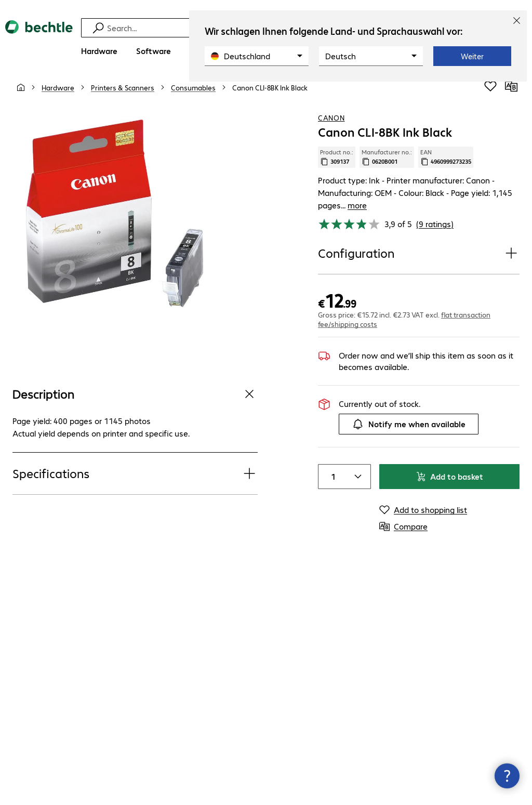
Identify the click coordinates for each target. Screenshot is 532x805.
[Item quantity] (331, 471)
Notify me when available (409, 418)
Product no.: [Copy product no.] (337, 164)
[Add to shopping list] (490, 93)
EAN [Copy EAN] (446, 164)
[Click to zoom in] (115, 220)
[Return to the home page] (39, 36)
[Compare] (511, 93)
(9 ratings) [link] (435, 218)
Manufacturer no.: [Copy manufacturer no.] (387, 164)
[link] (270, 94)
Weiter (472, 56)
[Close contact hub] (507, 776)
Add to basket (449, 471)
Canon (331, 124)
